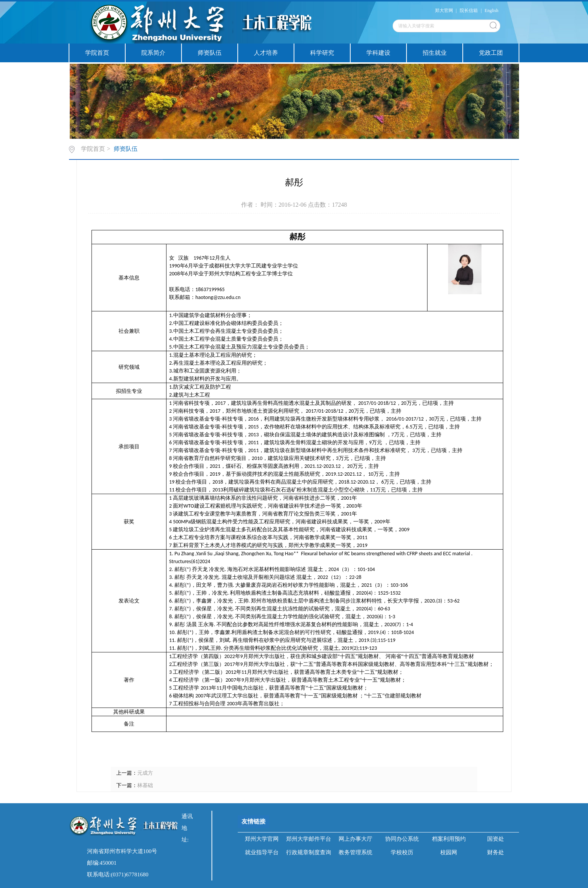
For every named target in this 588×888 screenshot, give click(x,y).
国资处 (496, 839)
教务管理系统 (355, 852)
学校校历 (402, 852)
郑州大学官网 (262, 839)
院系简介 (153, 53)
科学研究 (322, 53)
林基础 (145, 785)
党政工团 (491, 53)
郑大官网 (444, 11)
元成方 (145, 773)
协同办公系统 (402, 839)
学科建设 (378, 53)
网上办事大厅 (355, 839)
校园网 (449, 852)
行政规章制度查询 (309, 852)
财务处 (496, 852)
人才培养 (266, 53)
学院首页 (97, 53)
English (491, 11)
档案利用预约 (449, 839)
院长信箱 (469, 11)
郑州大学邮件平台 (309, 839)
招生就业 (435, 53)
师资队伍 (210, 53)
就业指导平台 (262, 852)
